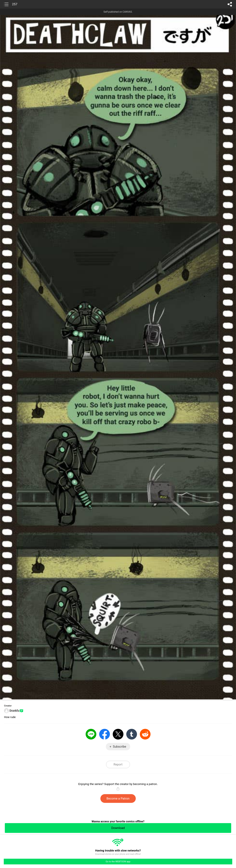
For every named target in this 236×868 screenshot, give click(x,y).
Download (118, 828)
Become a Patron (118, 798)
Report (118, 764)
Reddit (145, 734)
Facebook (105, 734)
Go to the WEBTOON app (118, 862)
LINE (91, 734)
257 (15, 4)
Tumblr (132, 734)
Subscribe (120, 747)
